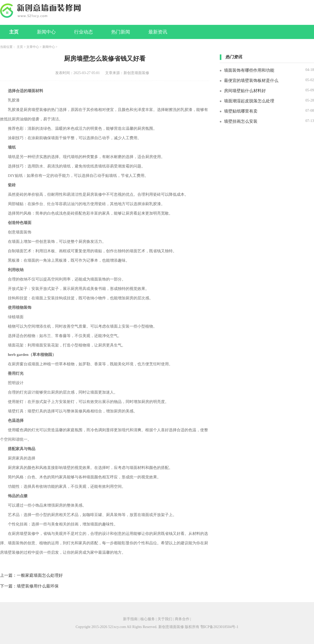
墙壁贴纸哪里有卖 (241, 111)
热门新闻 (121, 32)
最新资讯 (158, 32)
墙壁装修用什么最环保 (38, 586)
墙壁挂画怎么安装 (241, 121)
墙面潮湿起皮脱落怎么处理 (249, 101)
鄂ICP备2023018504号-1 (219, 627)
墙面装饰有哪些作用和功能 (249, 70)
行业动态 (83, 32)
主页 (14, 32)
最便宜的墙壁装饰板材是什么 (251, 80)
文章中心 (33, 47)
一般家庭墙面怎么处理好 (40, 575)
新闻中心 (46, 32)
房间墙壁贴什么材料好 (245, 91)
